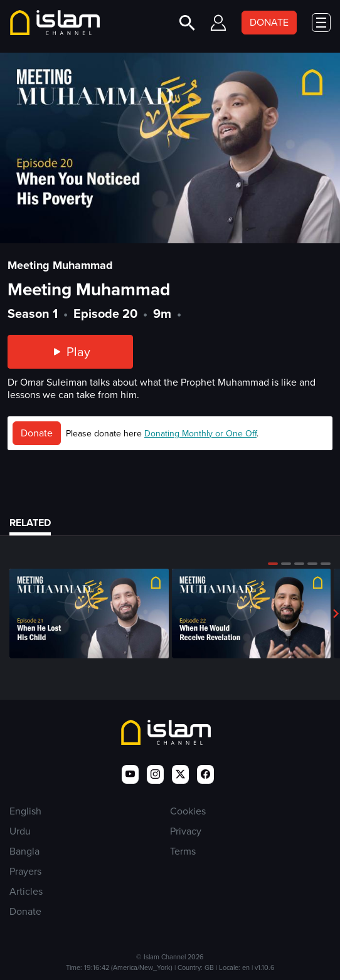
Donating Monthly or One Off (200, 434)
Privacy (186, 831)
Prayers (25, 871)
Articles (26, 891)
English (25, 811)
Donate (37, 433)
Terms (183, 851)
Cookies (188, 811)
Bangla (24, 851)
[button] (273, 564)
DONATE (269, 22)
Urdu (20, 831)
